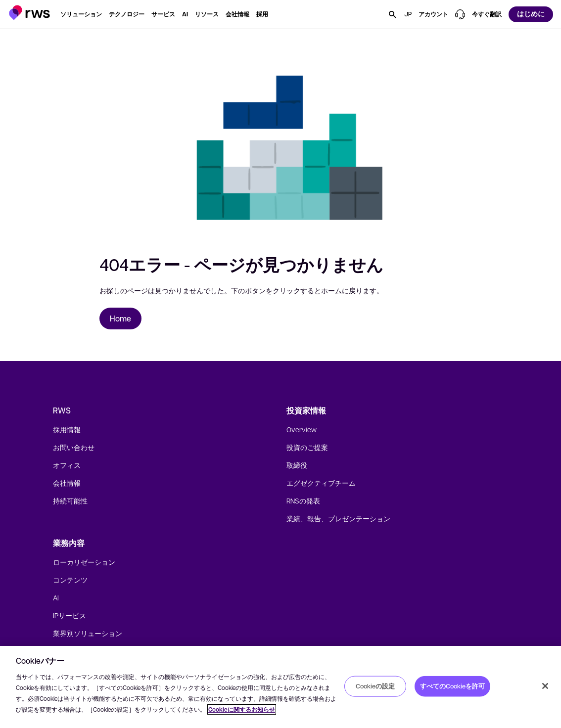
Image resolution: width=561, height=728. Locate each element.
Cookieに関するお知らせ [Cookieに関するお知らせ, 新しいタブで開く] (242, 709)
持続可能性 (70, 500)
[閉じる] (545, 686)
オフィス (67, 465)
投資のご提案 (307, 447)
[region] (280, 687)
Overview (302, 429)
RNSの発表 (303, 500)
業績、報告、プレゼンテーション (338, 518)
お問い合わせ (74, 447)
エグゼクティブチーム (321, 483)
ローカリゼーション (84, 562)
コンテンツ (70, 580)
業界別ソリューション (88, 633)
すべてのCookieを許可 (452, 686)
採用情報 (67, 429)
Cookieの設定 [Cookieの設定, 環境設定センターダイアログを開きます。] (375, 686)
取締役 (297, 465)
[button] (29, 13)
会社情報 (67, 483)
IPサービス (70, 615)
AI (56, 597)
